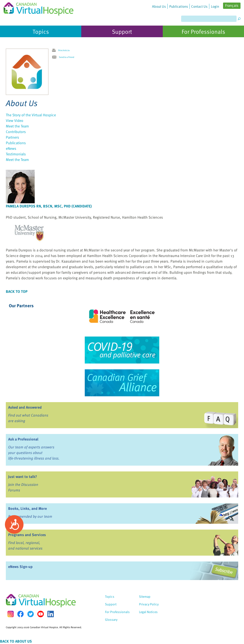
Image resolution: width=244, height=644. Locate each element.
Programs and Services (27, 535)
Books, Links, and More (27, 508)
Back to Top (17, 291)
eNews (11, 148)
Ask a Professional (23, 439)
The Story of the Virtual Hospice (31, 115)
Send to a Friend (66, 57)
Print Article (64, 50)
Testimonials (16, 154)
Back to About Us (16, 641)
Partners (12, 137)
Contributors (16, 132)
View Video (15, 120)
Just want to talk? (23, 477)
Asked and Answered (25, 407)
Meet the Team (17, 126)
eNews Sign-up (20, 567)
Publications (16, 143)
